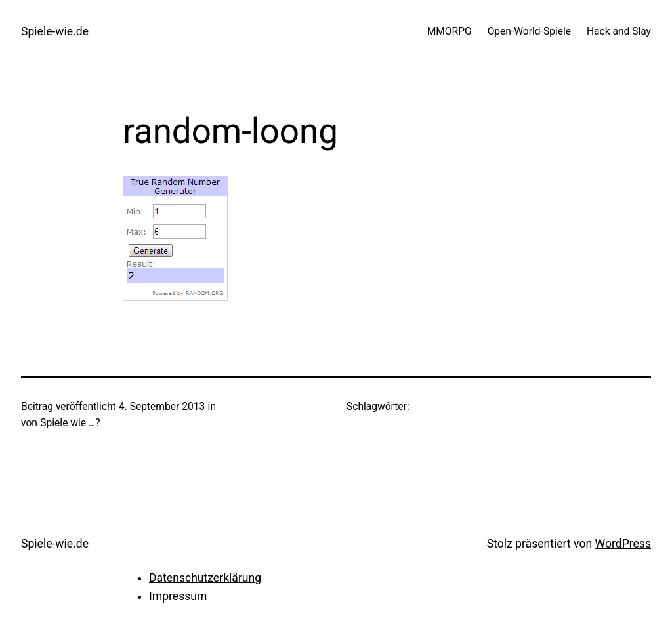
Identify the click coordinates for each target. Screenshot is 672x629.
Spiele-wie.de (55, 31)
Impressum (178, 596)
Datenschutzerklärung (205, 578)
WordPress (623, 544)
